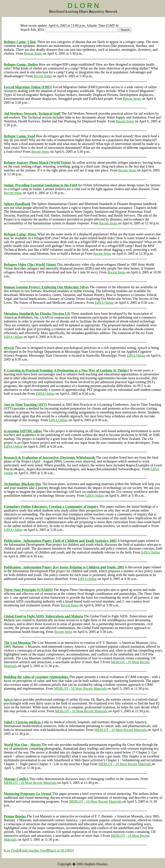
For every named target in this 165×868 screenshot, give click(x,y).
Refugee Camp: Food (19, 136)
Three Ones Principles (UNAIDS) (28, 590)
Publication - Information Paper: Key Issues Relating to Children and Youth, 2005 (64, 567)
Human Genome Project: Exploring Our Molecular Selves (46, 287)
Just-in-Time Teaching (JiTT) (26, 405)
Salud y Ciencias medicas (23, 722)
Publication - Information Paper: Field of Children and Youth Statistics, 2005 (60, 541)
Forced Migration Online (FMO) (28, 87)
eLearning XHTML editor (23, 431)
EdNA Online (104, 303)
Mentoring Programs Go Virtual (28, 794)
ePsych (9, 348)
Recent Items (33, 53)
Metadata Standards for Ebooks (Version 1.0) (37, 314)
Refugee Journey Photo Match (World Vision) (37, 163)
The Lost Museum (18, 643)
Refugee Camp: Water (20, 234)
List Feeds (12, 850)
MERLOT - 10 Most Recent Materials (81, 688)
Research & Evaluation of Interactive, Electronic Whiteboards (49, 457)
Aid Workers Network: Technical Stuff (32, 113)
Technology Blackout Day (23, 484)
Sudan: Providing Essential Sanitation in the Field (40, 185)
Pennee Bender (15, 816)
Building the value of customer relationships (36, 677)
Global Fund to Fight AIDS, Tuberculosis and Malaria (43, 616)
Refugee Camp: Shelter (21, 64)
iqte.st (9, 699)
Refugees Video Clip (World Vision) (30, 264)
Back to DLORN (61, 850)
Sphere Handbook (17, 204)
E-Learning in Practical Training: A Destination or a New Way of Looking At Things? (66, 370)
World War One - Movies (23, 745)
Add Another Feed (34, 850)
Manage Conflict (17, 779)
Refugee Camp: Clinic (20, 42)
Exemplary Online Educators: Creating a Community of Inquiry (51, 506)
